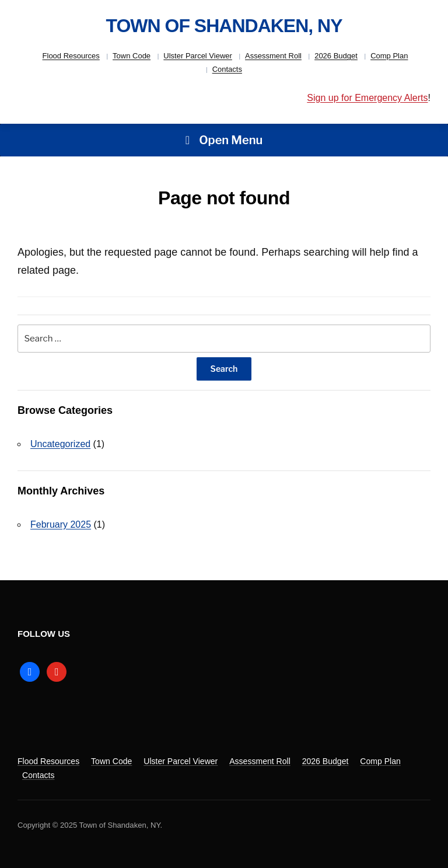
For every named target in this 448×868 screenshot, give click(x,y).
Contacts (227, 69)
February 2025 (61, 524)
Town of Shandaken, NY (224, 26)
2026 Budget (336, 56)
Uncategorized (60, 444)
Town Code (132, 56)
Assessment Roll (273, 56)
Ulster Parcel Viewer (198, 56)
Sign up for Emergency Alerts (367, 98)
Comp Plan (389, 56)
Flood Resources (71, 56)
